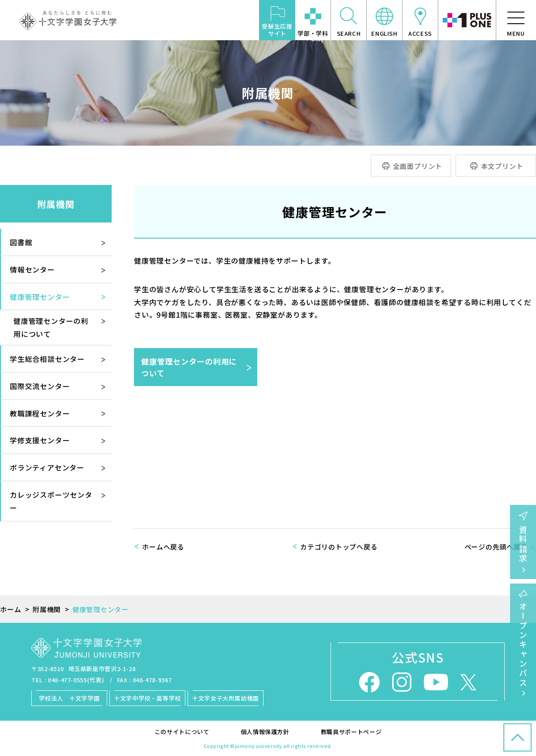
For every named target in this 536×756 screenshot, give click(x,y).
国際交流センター (40, 386)
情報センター (32, 269)
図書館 (21, 242)
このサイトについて (182, 732)
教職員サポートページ (351, 732)
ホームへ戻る (163, 547)
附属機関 (56, 204)
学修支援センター (40, 440)
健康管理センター (40, 297)
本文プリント (502, 166)
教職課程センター (40, 413)
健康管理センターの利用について (189, 367)
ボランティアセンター (47, 467)
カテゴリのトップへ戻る (339, 547)
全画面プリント (418, 166)
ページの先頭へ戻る (496, 547)
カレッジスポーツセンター (51, 501)
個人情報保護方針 (265, 732)
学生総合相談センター (47, 359)
